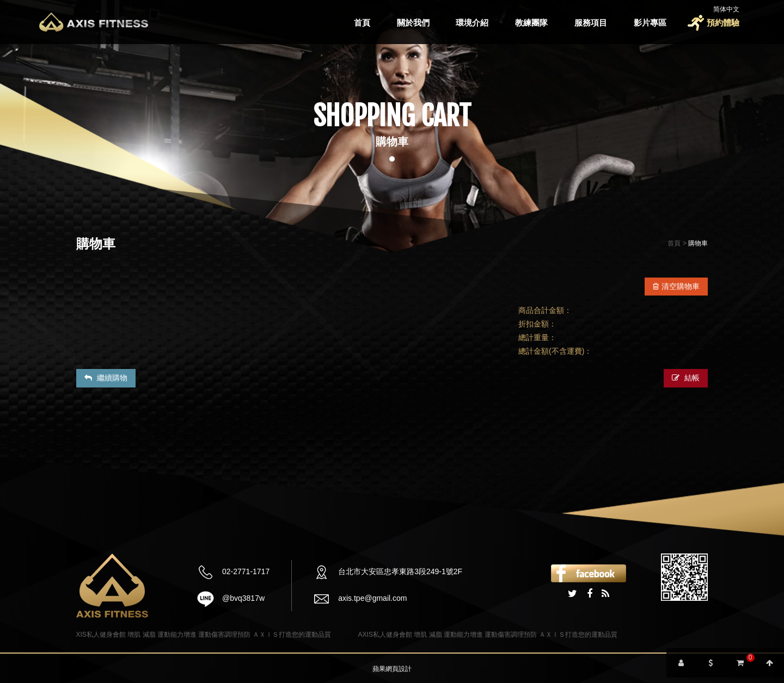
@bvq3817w (243, 598)
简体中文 (726, 9)
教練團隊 (531, 23)
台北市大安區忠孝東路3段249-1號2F (400, 571)
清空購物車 (676, 286)
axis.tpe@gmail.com (372, 598)
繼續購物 (106, 378)
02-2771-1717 (246, 571)
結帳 (686, 378)
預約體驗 (723, 23)
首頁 (362, 23)
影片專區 (650, 23)
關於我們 (413, 23)
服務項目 (591, 23)
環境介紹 (472, 23)
